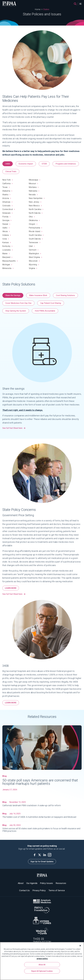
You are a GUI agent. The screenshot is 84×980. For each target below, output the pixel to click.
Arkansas (7, 202)
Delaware (7, 213)
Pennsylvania (35, 228)
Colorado (7, 206)
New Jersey (35, 202)
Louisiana (7, 250)
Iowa (6, 239)
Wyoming (34, 265)
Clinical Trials (11, 171)
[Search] (75, 4)
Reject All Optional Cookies (42, 971)
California (7, 184)
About (21, 883)
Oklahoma (34, 220)
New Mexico (35, 206)
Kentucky (7, 246)
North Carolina (36, 209)
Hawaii (6, 224)
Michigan (7, 265)
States (46, 9)
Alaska (6, 195)
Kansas (7, 242)
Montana (34, 187)
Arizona (7, 198)
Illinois (6, 231)
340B (8, 164)
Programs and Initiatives (66, 164)
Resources (61, 883)
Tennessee (34, 242)
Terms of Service (57, 890)
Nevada (33, 195)
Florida (6, 217)
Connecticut (9, 209)
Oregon (33, 224)
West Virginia (35, 257)
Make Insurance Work (38, 295)
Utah (32, 246)
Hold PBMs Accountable (45, 311)
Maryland (7, 257)
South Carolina (36, 235)
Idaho (6, 228)
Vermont (34, 250)
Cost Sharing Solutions (65, 295)
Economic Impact (26, 164)
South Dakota (36, 239)
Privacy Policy (39, 890)
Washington (35, 254)
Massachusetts (10, 261)
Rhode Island (36, 231)
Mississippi (34, 180)
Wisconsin (34, 261)
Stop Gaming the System (16, 311)
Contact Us (24, 890)
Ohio (32, 217)
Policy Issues (47, 883)
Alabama (7, 191)
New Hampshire (37, 198)
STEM (44, 164)
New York (8, 180)
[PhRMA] (9, 4)
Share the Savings (13, 295)
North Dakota (36, 213)
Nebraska (34, 191)
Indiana (6, 235)
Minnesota (8, 268)
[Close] (79, 946)
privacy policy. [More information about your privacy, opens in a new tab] (42, 959)
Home (38, 9)
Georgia (7, 220)
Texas (6, 187)
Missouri (33, 184)
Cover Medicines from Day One (18, 303)
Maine (6, 254)
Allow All (42, 965)
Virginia (33, 268)
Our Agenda (32, 883)
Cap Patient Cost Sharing (51, 303)
